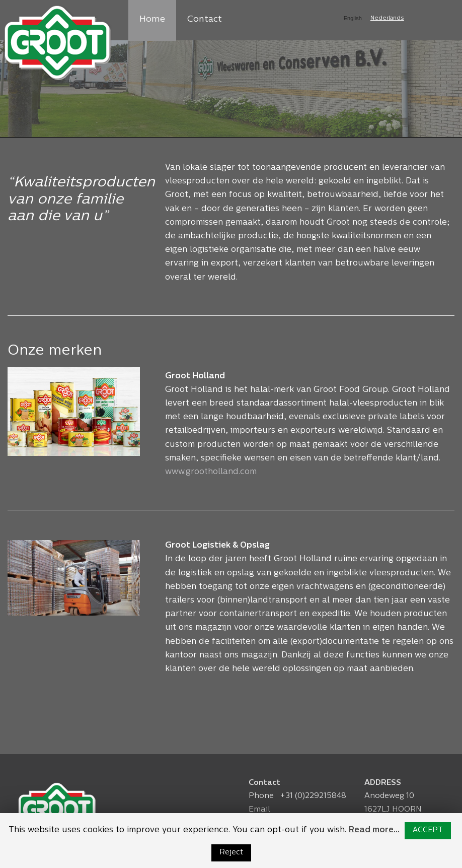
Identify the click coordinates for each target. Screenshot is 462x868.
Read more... (374, 830)
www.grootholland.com (211, 472)
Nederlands (387, 18)
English (353, 18)
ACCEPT (428, 830)
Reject (231, 853)
